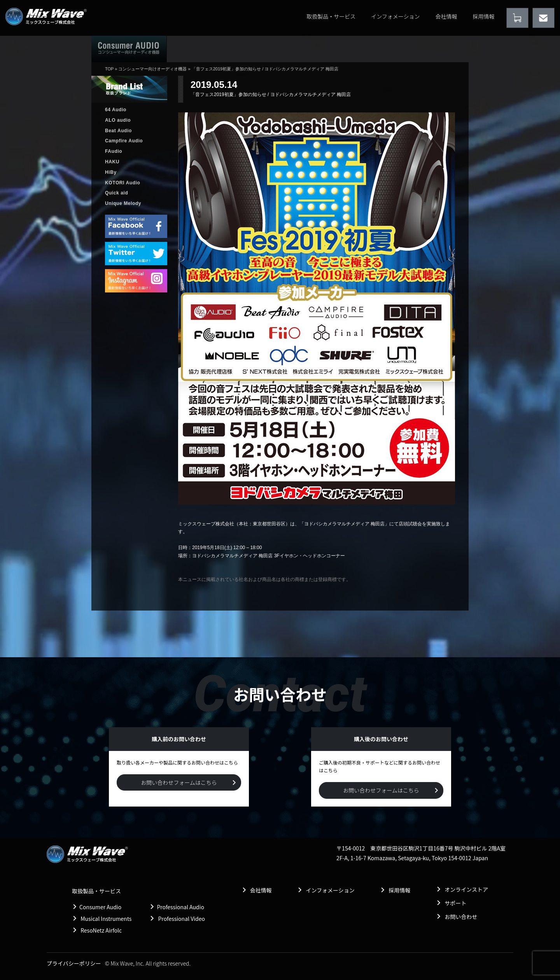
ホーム (196, 49)
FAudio (114, 151)
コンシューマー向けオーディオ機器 (152, 69)
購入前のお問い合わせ (435, 49)
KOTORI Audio (123, 183)
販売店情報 (305, 49)
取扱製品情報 (252, 49)
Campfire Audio (124, 141)
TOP (109, 69)
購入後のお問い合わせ (366, 49)
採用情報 (484, 16)
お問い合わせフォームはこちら (179, 782)
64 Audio (116, 110)
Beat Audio (118, 131)
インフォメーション (395, 16)
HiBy (111, 172)
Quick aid (116, 193)
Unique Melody (123, 203)
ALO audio (118, 120)
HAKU (112, 162)
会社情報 (446, 16)
